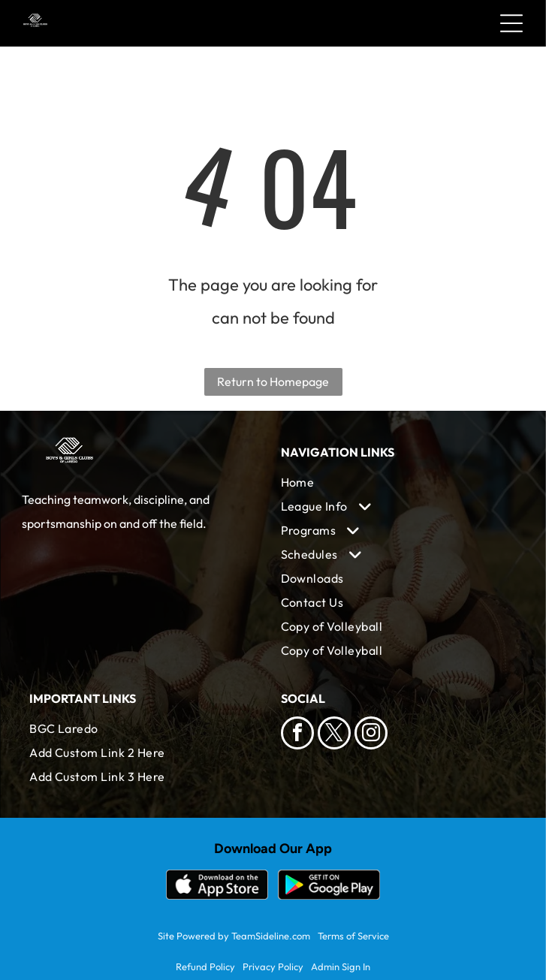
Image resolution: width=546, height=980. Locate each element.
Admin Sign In (341, 966)
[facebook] (297, 735)
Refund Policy (205, 966)
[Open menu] (511, 23)
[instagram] (371, 735)
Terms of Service (353, 936)
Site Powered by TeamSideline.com (234, 936)
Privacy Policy (273, 966)
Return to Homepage (273, 381)
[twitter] (334, 735)
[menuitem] (399, 482)
